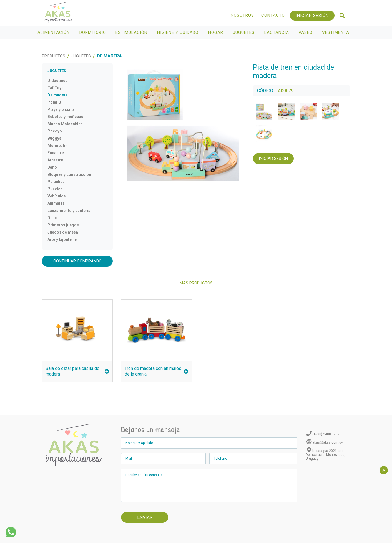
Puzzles (55, 189)
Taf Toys (56, 88)
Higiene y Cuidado (179, 32)
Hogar (216, 32)
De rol (53, 218)
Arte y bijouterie (62, 239)
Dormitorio (93, 32)
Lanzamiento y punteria (69, 211)
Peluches (56, 182)
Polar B (54, 102)
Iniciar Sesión (312, 16)
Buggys (54, 138)
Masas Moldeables (65, 124)
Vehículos (57, 196)
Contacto (273, 15)
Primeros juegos (63, 225)
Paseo (306, 32)
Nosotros (242, 15)
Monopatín (57, 146)
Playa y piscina (61, 109)
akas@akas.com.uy (328, 442)
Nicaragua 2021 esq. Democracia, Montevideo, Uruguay (325, 455)
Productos (54, 56)
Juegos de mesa (63, 232)
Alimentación (54, 32)
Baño (52, 167)
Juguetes (244, 32)
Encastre (56, 153)
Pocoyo (55, 131)
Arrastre (55, 160)
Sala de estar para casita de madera (77, 371)
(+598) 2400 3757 (326, 434)
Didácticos (58, 81)
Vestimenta (336, 32)
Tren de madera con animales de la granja (156, 371)
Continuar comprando (77, 261)
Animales (56, 203)
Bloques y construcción (69, 174)
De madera (58, 95)
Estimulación (132, 32)
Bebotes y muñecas (65, 117)
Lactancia (277, 32)
